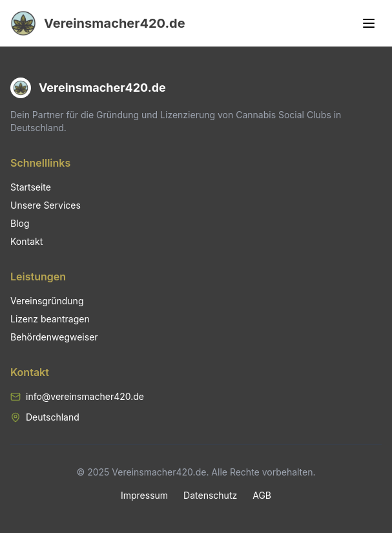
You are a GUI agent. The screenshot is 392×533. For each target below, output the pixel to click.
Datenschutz (210, 495)
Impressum (144, 495)
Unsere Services (46, 205)
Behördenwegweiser (54, 337)
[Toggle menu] (369, 23)
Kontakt (26, 241)
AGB (262, 495)
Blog (20, 223)
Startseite (31, 187)
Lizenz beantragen (50, 319)
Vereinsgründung (47, 301)
